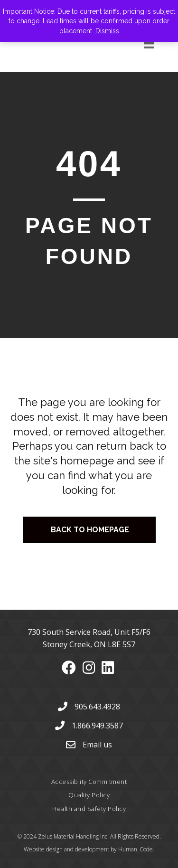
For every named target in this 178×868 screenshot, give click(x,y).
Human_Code (136, 849)
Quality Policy (89, 795)
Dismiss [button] (107, 31)
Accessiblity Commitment (89, 782)
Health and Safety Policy (89, 809)
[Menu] (138, 43)
